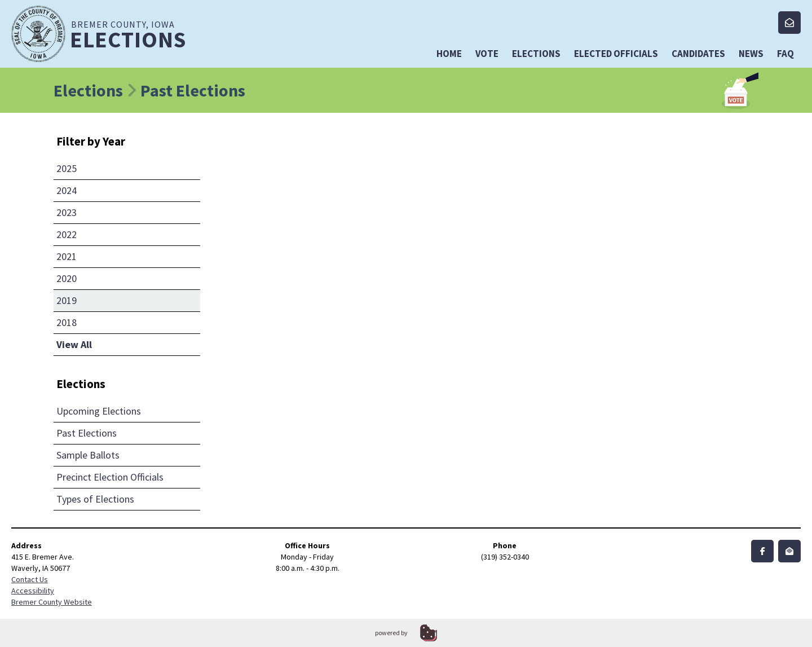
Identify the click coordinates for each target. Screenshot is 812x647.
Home (449, 54)
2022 (67, 234)
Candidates (698, 54)
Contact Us (30, 579)
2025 (67, 168)
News (751, 54)
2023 (67, 212)
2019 (67, 300)
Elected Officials (616, 54)
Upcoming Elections (99, 411)
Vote (487, 54)
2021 (67, 256)
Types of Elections (95, 499)
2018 (67, 322)
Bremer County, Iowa (142, 35)
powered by (391, 633)
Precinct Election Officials (110, 477)
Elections (536, 54)
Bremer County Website (52, 602)
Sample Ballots (88, 455)
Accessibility (33, 591)
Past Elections (87, 433)
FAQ (785, 54)
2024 (67, 190)
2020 (67, 278)
